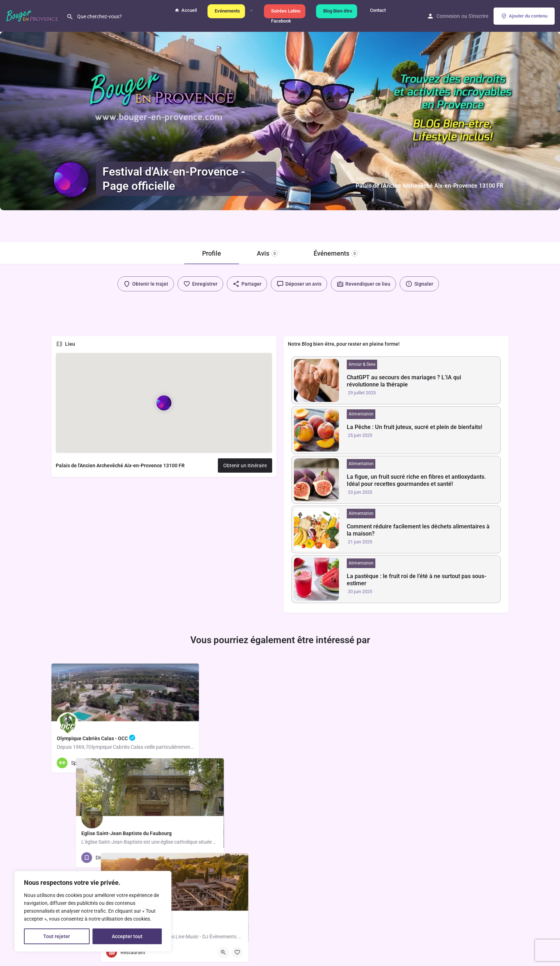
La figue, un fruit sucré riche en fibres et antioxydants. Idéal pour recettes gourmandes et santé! (416, 480)
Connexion (448, 16)
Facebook (280, 21)
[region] (93, 911)
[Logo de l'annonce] (71, 179)
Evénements (226, 11)
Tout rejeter (57, 936)
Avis (267, 253)
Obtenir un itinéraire (245, 465)
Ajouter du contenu (524, 16)
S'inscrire (478, 16)
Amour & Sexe (362, 364)
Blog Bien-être (337, 11)
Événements (336, 253)
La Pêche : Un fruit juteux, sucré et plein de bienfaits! (414, 427)
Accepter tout (127, 936)
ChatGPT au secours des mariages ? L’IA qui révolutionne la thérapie (404, 381)
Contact (377, 10)
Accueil (186, 10)
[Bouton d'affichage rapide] (174, 763)
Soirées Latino (285, 11)
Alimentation (361, 414)
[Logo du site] (33, 15)
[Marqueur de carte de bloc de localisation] (164, 403)
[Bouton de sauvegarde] (188, 763)
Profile (212, 253)
